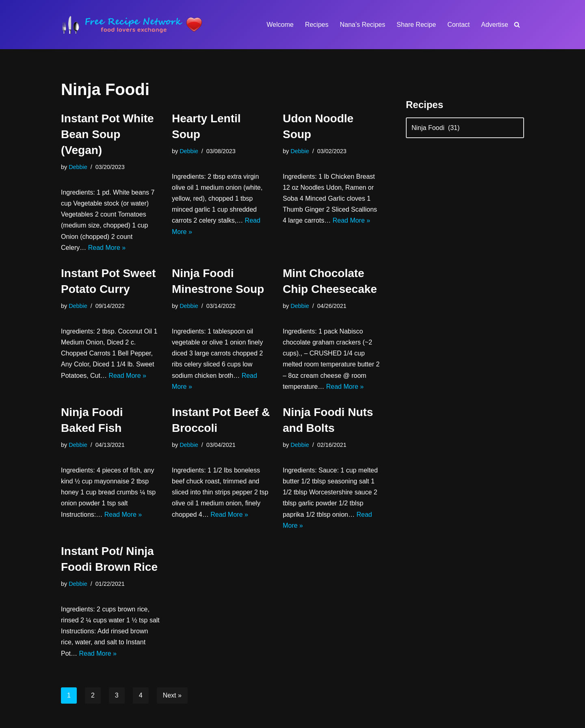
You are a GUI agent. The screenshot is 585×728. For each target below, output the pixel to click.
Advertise (495, 25)
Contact (458, 25)
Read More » (107, 248)
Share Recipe (416, 25)
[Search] (517, 25)
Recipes (317, 25)
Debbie (78, 167)
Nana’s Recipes (362, 25)
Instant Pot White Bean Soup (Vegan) (107, 134)
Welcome (280, 25)
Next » (172, 695)
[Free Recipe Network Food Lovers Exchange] (132, 25)
